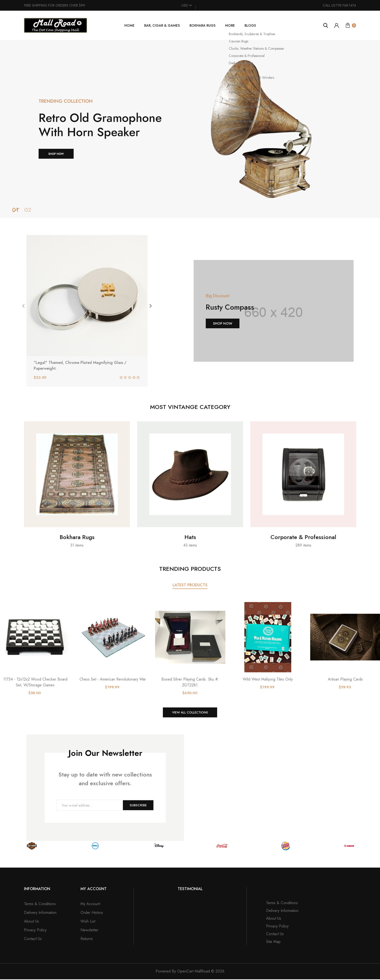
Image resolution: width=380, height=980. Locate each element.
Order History (92, 913)
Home (129, 25)
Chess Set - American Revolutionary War (113, 679)
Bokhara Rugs (202, 25)
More (230, 25)
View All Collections (190, 713)
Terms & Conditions (40, 905)
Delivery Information (40, 913)
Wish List (88, 922)
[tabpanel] (190, 129)
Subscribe (138, 806)
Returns (87, 939)
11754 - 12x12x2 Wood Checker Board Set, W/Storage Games (35, 682)
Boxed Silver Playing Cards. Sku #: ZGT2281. (190, 682)
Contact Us (33, 939)
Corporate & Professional (303, 537)
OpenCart (185, 972)
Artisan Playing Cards (345, 679)
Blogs (250, 25)
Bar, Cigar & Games (162, 25)
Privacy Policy (35, 931)
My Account (90, 905)
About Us (32, 922)
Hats (190, 537)
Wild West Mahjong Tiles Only (268, 679)
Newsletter (89, 931)
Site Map (273, 942)
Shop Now (223, 323)
